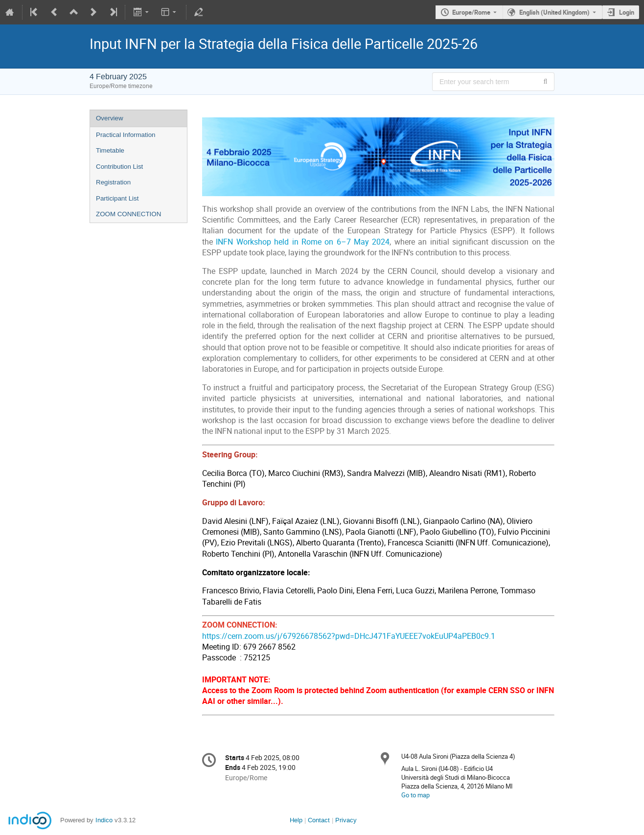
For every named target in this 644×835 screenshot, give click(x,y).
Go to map (415, 795)
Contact (319, 820)
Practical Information (126, 135)
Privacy (346, 820)
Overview (110, 118)
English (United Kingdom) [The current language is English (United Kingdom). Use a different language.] (554, 12)
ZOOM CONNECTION (128, 214)
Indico (104, 820)
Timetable (110, 150)
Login (627, 12)
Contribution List (119, 167)
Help (296, 820)
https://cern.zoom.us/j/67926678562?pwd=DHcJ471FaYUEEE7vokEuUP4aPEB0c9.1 (349, 636)
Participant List (117, 198)
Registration (113, 182)
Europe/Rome (471, 12)
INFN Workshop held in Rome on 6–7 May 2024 (303, 242)
